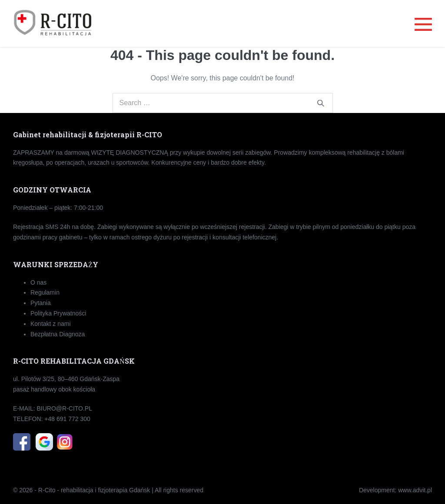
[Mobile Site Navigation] (423, 23)
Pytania (41, 303)
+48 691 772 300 (67, 419)
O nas (38, 282)
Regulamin (45, 292)
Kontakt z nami (51, 324)
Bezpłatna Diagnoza (58, 334)
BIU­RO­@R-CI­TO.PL (64, 408)
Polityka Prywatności (58, 313)
